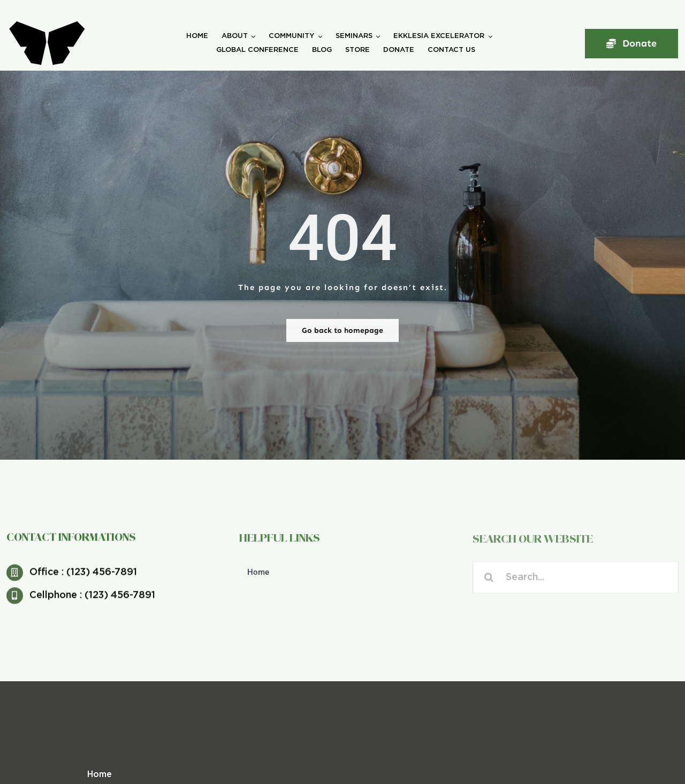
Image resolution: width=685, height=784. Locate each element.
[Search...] (576, 580)
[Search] (489, 580)
